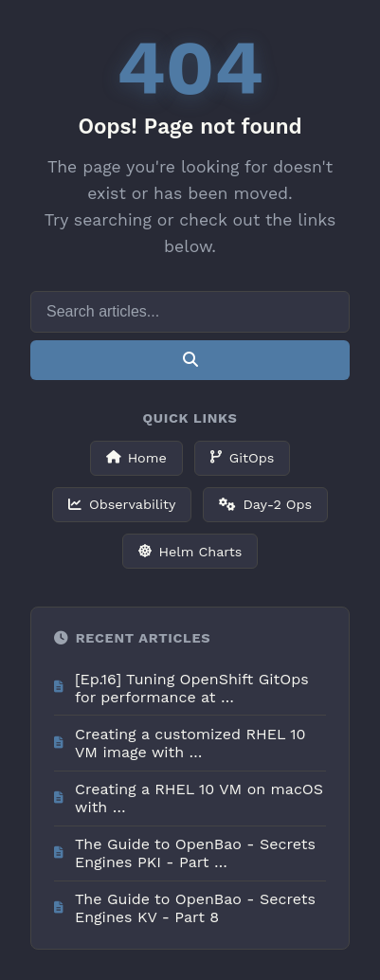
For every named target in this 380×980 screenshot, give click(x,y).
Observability (122, 504)
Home (136, 458)
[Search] (190, 312)
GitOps (243, 458)
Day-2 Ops (265, 504)
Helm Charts (190, 552)
